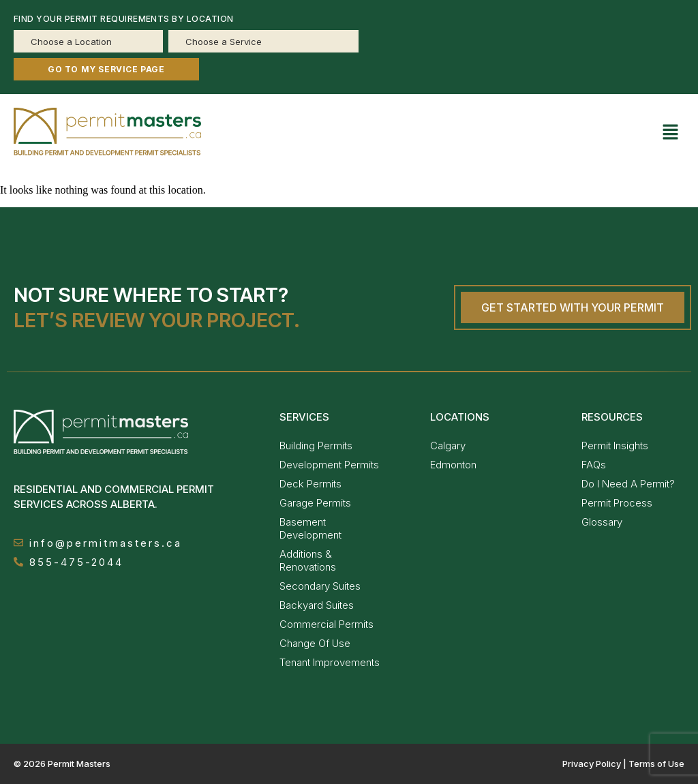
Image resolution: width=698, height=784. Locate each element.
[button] (671, 134)
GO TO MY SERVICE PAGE (106, 69)
